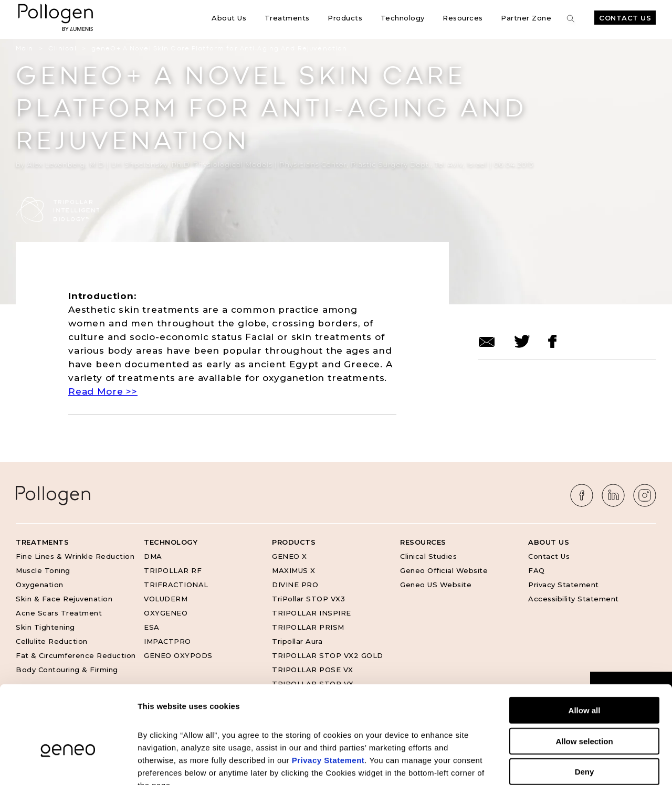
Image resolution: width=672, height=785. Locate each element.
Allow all (585, 647)
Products (345, 18)
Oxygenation (40, 585)
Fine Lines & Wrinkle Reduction (75, 556)
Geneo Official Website (444, 570)
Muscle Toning (43, 570)
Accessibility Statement (574, 599)
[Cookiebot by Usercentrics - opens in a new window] (68, 765)
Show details (551, 764)
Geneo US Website (436, 585)
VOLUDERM (166, 599)
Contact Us (625, 18)
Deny (585, 708)
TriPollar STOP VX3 (308, 599)
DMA (153, 556)
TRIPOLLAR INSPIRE (312, 613)
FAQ (537, 570)
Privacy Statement (564, 585)
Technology (403, 18)
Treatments (287, 18)
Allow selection (584, 678)
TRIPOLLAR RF (173, 570)
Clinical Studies (428, 556)
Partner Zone (526, 18)
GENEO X (290, 556)
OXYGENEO (166, 613)
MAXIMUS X (294, 570)
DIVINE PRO (295, 585)
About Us (229, 18)
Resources (463, 18)
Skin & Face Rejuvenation (64, 599)
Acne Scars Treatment (59, 613)
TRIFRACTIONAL (176, 585)
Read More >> (103, 391)
